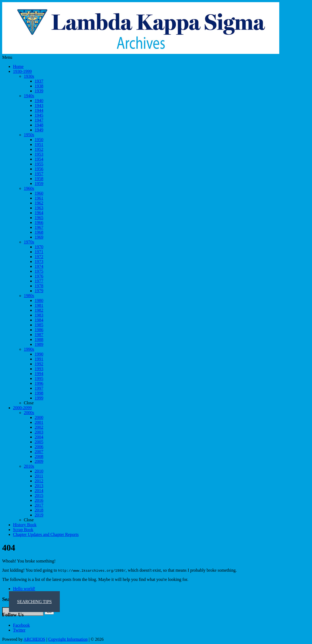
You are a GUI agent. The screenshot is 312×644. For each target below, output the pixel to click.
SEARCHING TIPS (34, 602)
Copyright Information (68, 639)
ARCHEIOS (34, 639)
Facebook (21, 625)
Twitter (19, 630)
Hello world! (24, 589)
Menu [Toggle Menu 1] (7, 57)
